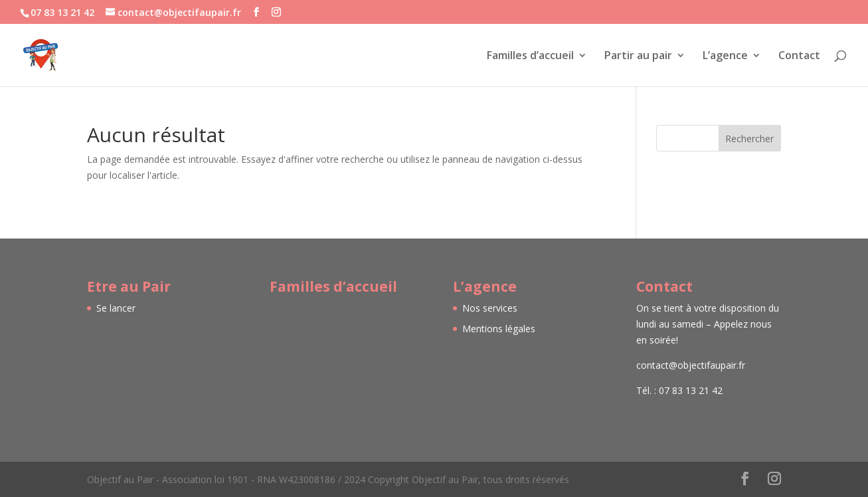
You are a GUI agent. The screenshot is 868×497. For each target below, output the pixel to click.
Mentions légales (499, 329)
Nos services (490, 308)
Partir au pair (638, 56)
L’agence (725, 56)
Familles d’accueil (530, 56)
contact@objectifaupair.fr (691, 365)
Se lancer (116, 308)
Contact (799, 56)
